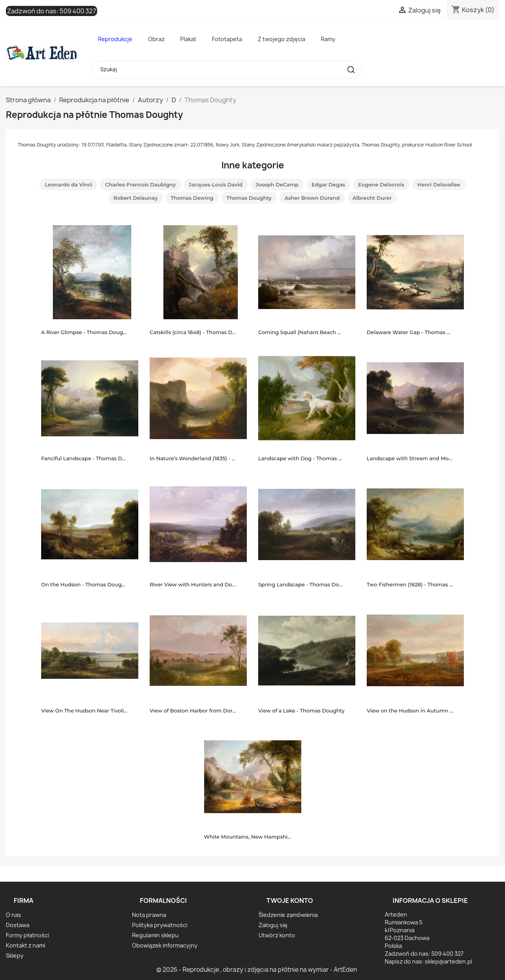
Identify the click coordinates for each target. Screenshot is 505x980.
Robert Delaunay (135, 198)
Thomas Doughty (249, 198)
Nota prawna (149, 915)
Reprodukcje (115, 39)
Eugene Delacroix (381, 184)
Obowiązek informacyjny (165, 945)
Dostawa (18, 925)
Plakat (188, 39)
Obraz (156, 39)
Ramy (328, 39)
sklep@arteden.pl (448, 961)
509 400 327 (78, 11)
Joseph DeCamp (277, 184)
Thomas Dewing (192, 198)
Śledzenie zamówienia (288, 915)
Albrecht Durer (372, 198)
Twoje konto (290, 900)
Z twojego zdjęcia (281, 39)
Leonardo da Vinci (68, 184)
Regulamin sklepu (155, 935)
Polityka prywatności (160, 925)
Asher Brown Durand (312, 198)
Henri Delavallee (439, 184)
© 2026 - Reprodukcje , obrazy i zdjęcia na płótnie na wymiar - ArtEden (257, 970)
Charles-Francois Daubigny (140, 184)
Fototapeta (227, 39)
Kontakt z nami (25, 945)
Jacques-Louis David (216, 184)
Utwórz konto (277, 935)
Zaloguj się (273, 925)
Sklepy (15, 956)
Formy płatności (27, 935)
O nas (14, 915)
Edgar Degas (328, 184)
